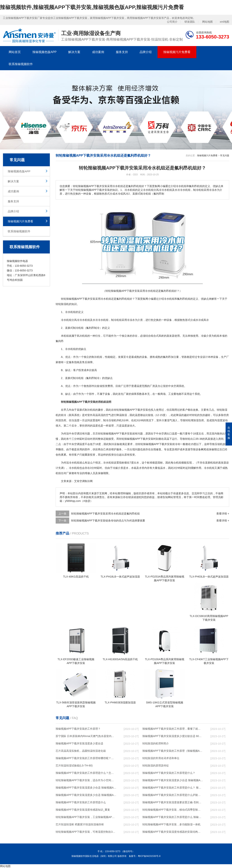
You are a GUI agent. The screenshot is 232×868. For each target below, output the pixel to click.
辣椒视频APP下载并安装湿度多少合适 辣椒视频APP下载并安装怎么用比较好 (86, 788)
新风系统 (74, 415)
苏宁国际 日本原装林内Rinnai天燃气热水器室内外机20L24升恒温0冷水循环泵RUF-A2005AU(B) (86, 736)
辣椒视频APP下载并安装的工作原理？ (78, 729)
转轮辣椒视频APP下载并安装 (131, 410)
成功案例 (98, 52)
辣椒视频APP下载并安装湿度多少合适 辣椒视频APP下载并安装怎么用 (86, 795)
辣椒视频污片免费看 (177, 52)
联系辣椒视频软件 (21, 64)
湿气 (170, 420)
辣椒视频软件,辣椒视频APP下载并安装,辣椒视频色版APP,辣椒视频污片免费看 (92, 7)
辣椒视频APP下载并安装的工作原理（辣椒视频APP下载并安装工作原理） (173, 751)
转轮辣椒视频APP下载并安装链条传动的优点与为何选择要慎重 (108, 521)
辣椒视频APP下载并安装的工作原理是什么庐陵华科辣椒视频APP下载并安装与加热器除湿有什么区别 (173, 795)
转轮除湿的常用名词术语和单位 (161, 758)
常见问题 (225, 156)
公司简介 (172, 22)
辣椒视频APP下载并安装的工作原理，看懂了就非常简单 (173, 729)
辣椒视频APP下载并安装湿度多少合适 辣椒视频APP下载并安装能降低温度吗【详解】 (173, 780)
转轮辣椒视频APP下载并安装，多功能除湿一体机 (171, 824)
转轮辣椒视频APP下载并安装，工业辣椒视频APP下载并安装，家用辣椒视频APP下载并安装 (86, 817)
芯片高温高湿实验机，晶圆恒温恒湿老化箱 (81, 751)
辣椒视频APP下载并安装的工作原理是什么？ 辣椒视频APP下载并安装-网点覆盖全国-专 (173, 788)
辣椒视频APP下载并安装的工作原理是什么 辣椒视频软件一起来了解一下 (173, 817)
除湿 (64, 304)
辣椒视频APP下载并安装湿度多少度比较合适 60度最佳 (173, 736)
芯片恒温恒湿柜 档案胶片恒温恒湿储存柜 (80, 824)
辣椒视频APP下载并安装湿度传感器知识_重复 (83, 810)
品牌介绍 (146, 52)
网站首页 (15, 52)
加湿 (196, 420)
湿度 (220, 420)
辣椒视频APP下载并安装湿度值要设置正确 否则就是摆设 (173, 802)
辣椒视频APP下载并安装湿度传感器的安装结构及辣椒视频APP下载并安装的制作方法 (173, 832)
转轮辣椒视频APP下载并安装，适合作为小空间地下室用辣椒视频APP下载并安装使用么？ (86, 780)
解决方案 (74, 52)
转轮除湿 (222, 410)
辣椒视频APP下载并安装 (81, 299)
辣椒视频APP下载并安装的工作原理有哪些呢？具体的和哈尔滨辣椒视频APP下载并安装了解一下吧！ (86, 758)
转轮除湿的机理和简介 (156, 743)
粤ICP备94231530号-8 (149, 856)
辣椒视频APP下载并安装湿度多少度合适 (79, 743)
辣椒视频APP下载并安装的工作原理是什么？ (169, 773)
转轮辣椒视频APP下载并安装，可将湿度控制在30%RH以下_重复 (86, 832)
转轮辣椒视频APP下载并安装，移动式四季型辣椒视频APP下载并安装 (173, 810)
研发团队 (190, 22)
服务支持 (122, 52)
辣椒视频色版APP (45, 52)
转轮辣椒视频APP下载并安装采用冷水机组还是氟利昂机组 (105, 514)
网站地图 (207, 22)
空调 (176, 386)
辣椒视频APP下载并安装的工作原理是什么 (81, 802)
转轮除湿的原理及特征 (156, 766)
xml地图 (224, 22)
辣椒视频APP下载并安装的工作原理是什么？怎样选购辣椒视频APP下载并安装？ (86, 773)
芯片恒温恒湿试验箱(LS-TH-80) (74, 766)
